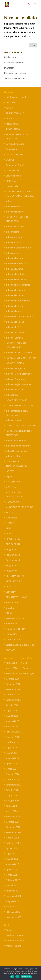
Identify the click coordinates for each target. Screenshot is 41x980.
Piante (9, 534)
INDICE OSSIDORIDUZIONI (20, 406)
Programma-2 (13, 555)
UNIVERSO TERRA (15, 629)
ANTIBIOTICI (12, 124)
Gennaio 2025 (13, 737)
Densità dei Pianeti (15, 165)
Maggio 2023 (12, 801)
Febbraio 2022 (13, 880)
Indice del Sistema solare (18, 248)
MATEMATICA (13, 482)
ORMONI (10, 523)
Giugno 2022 (12, 859)
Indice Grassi (12, 395)
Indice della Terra (14, 306)
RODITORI (11, 587)
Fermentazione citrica (15, 73)
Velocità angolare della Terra (20, 645)
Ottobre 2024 (12, 742)
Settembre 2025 (14, 700)
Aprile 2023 (11, 806)
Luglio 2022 (11, 854)
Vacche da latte (13, 640)
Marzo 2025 (12, 726)
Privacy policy (26, 977)
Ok (12, 977)
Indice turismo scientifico (18, 446)
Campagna (11, 149)
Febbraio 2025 (13, 732)
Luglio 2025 (12, 711)
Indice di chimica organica (19, 353)
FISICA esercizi (14, 181)
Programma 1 (13, 549)
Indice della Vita (14, 311)
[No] (38, 973)
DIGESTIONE (13, 170)
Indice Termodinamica (17, 440)
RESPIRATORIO (14, 581)
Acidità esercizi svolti (16, 97)
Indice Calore (12, 232)
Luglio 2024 (12, 748)
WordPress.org (13, 946)
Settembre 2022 (13, 843)
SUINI (9, 613)
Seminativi (11, 592)
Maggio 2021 (12, 901)
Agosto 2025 (12, 705)
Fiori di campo (11, 57)
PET (8, 528)
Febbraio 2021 (13, 912)
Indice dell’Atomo (14, 269)
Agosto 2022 (12, 848)
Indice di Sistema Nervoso (19, 374)
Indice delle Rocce (15, 322)
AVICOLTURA (13, 129)
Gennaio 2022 (13, 885)
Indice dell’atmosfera (16, 264)
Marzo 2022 (12, 875)
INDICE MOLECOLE (16, 400)
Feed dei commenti (15, 941)
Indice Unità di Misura (17, 451)
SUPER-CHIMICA (15, 618)
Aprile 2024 (11, 764)
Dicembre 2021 (13, 891)
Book (25, 663)
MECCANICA (13, 502)
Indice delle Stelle (14, 327)
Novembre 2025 (13, 689)
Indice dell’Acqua (14, 258)
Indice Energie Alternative (19, 384)
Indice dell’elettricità (16, 274)
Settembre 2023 (14, 785)
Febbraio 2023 (13, 817)
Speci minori (12, 602)
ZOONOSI (11, 650)
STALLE (10, 608)
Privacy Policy (13, 539)
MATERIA (11, 487)
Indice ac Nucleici (14, 212)
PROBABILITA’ (13, 544)
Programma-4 (13, 565)
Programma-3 (13, 560)
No (17, 977)
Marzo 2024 (12, 769)
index (8, 201)
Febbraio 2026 (13, 673)
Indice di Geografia (15, 368)
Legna (9, 476)
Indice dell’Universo (16, 290)
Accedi (9, 930)
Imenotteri (9, 68)
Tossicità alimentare (14, 78)
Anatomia (11, 119)
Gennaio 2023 (13, 822)
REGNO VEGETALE (16, 576)
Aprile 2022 (11, 870)
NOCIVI (10, 512)
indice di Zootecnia (15, 379)
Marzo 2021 (12, 907)
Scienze (27, 668)
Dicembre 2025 (13, 684)
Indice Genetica (14, 206)
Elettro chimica (13, 176)
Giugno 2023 (12, 795)
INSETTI (10, 471)
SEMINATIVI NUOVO (16, 597)
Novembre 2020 (13, 917)
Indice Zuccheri (13, 456)
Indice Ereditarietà (15, 390)
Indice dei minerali (15, 237)
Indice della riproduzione (18, 301)
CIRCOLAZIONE (14, 155)
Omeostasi (11, 518)
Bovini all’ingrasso (15, 144)
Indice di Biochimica (16, 332)
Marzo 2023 (12, 811)
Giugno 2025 (12, 716)
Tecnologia (11, 624)
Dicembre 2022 (13, 827)
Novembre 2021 (13, 896)
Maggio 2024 (12, 758)
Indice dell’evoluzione (16, 279)
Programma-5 (13, 571)
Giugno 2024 (12, 753)
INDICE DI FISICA (15, 363)
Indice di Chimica (14, 338)
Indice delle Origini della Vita (20, 317)
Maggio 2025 (12, 721)
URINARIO (11, 634)
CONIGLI (10, 160)
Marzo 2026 (12, 668)
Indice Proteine (13, 420)
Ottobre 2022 (12, 838)
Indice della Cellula (15, 295)
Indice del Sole (13, 253)
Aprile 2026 (11, 663)
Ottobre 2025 (12, 695)
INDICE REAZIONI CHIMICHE (21, 426)
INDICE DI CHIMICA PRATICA (21, 358)
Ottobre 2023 (12, 779)
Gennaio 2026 (13, 679)
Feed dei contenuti (15, 935)
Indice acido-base (15, 227)
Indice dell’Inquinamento (18, 285)
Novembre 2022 (13, 832)
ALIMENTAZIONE (15, 113)
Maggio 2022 (12, 864)
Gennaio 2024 (13, 774)
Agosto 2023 (12, 790)
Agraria (10, 108)
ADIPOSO (11, 103)
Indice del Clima (14, 242)
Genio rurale (12, 186)
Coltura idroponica (14, 63)
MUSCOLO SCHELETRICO (20, 507)
